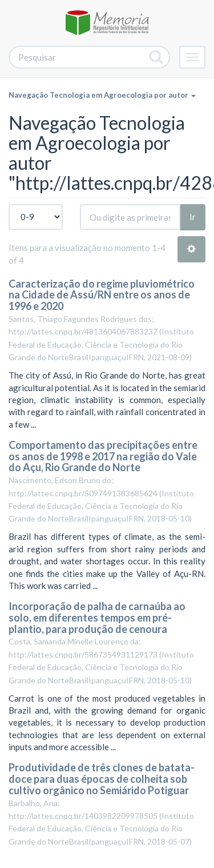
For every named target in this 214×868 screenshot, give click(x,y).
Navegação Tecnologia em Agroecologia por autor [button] (102, 95)
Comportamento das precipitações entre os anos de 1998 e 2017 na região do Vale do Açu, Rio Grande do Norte (103, 456)
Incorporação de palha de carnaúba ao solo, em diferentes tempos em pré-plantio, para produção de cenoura (97, 618)
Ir (193, 217)
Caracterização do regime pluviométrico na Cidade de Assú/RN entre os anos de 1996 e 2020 (102, 295)
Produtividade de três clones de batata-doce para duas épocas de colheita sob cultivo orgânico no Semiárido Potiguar (102, 779)
